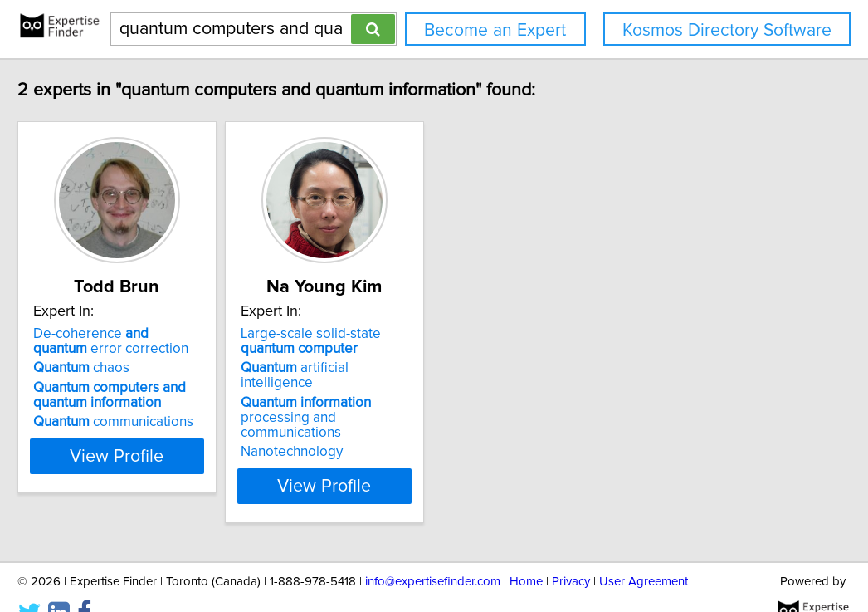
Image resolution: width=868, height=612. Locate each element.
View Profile (181, 456)
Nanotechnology (376, 422)
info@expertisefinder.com (433, 552)
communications (156, 422)
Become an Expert (495, 30)
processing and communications (427, 395)
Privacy (571, 552)
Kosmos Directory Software (727, 30)
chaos (124, 368)
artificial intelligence (417, 368)
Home (526, 552)
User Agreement (644, 552)
